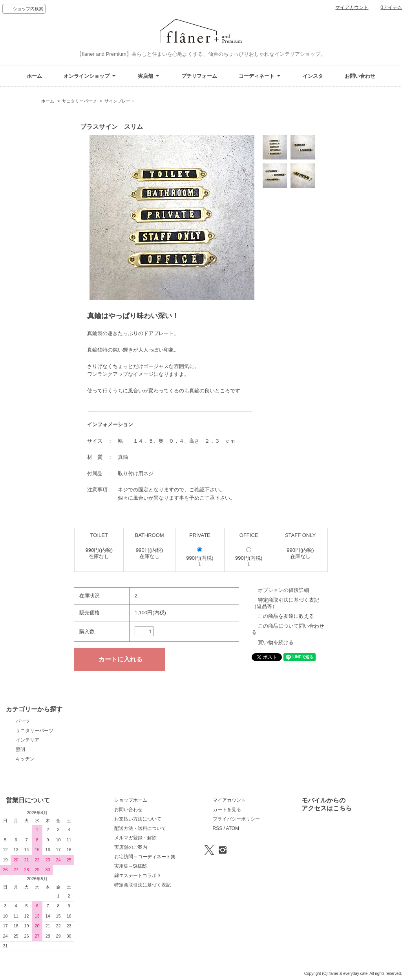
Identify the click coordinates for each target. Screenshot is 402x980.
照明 (20, 749)
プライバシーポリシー (236, 819)
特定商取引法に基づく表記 (143, 885)
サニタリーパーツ (79, 101)
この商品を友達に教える (286, 616)
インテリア (27, 740)
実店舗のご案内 (131, 847)
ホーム (34, 76)
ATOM (233, 828)
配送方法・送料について (140, 828)
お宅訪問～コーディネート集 (145, 857)
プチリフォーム (199, 76)
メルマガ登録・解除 (135, 838)
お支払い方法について (138, 819)
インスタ (313, 76)
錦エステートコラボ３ (138, 876)
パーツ (23, 721)
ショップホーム (131, 800)
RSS (218, 828)
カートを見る (227, 810)
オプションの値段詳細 (283, 590)
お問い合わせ (360, 76)
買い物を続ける (276, 642)
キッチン (25, 759)
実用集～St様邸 (131, 866)
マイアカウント (352, 7)
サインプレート (120, 101)
